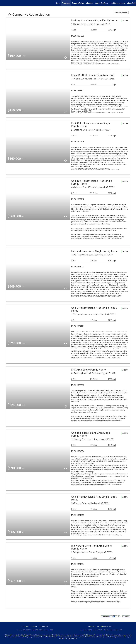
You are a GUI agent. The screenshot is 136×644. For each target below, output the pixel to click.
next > (127, 616)
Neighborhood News (118, 3)
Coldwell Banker (29, 627)
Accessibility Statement (91, 630)
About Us (90, 3)
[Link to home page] (3, 3)
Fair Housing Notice (113, 630)
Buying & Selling (78, 3)
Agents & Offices (101, 3)
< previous (105, 616)
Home (58, 3)
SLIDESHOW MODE (121, 12)
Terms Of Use (93, 627)
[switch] (65, 56)
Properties (66, 3)
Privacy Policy (108, 627)
